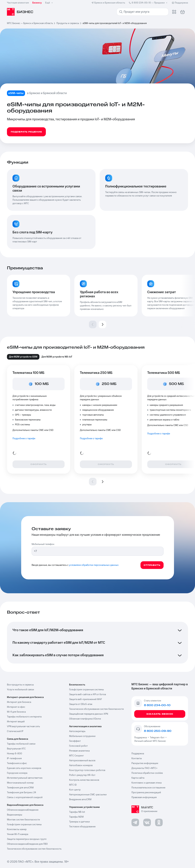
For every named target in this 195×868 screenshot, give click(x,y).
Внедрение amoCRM (80, 799)
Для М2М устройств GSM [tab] (23, 357)
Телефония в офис (17, 763)
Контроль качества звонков (84, 780)
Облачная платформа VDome (85, 719)
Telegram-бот (157, 738)
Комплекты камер (17, 829)
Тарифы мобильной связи (21, 744)
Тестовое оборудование (82, 827)
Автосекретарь (77, 731)
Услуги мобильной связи (20, 690)
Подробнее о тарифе (24, 439)
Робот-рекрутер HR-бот (82, 775)
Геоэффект (75, 741)
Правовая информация (144, 797)
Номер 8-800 (14, 754)
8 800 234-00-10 (148, 3)
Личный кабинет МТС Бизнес (150, 741)
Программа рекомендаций (146, 793)
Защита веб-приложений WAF (86, 699)
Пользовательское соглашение (148, 788)
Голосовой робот (78, 746)
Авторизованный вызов (82, 761)
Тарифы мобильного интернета (24, 717)
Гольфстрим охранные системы (24, 825)
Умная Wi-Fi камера (18, 834)
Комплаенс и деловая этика (146, 783)
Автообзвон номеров (81, 765)
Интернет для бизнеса (19, 702)
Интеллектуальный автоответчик (25, 778)
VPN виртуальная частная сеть (23, 726)
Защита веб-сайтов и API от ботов (88, 694)
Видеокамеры (15, 815)
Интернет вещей (16, 722)
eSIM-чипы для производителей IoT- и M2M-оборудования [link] (115, 23)
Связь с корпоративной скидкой (25, 797)
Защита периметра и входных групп (27, 839)
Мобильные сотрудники (82, 736)
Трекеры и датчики (79, 822)
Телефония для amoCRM (20, 788)
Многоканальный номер (20, 783)
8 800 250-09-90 (158, 731)
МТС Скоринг (76, 756)
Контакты (137, 758)
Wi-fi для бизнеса (16, 712)
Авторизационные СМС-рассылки (88, 795)
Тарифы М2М (76, 817)
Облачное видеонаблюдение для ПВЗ (27, 844)
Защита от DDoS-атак (81, 704)
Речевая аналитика (79, 751)
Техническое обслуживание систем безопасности (96, 709)
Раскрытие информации (145, 763)
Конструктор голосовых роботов (87, 770)
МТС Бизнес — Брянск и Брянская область (30, 23)
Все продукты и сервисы (20, 685)
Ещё (49, 3)
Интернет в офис (16, 707)
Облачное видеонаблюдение (23, 810)
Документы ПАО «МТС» (144, 768)
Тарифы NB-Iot (77, 812)
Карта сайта (138, 778)
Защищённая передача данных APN (89, 714)
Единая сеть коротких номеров (24, 768)
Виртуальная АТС (16, 749)
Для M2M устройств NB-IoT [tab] (57, 357)
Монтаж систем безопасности (23, 820)
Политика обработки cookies (147, 773)
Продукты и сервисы (68, 23)
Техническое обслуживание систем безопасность (34, 849)
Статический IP (15, 731)
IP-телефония (14, 758)
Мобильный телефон (43, 544)
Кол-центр (75, 790)
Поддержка (141, 738)
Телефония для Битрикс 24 (22, 793)
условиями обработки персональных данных (94, 565)
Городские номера (17, 773)
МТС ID (73, 785)
